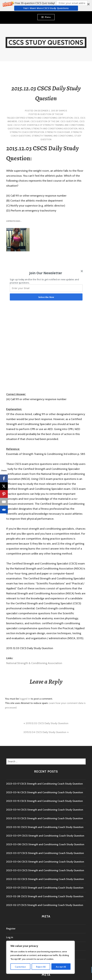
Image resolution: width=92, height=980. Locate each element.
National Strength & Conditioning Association (34, 663)
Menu (48, 17)
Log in (10, 937)
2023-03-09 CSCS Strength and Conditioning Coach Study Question (45, 836)
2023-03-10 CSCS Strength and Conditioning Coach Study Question (45, 827)
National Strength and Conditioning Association (49, 129)
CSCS (76, 118)
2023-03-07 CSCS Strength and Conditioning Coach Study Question (45, 853)
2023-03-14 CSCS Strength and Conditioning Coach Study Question (45, 810)
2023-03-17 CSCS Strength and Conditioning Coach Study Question (45, 784)
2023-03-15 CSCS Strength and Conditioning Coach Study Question (45, 801)
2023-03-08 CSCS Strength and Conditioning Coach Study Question (45, 844)
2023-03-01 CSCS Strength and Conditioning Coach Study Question (45, 888)
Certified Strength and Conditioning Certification (44, 118)
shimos (63, 111)
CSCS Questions (69, 121)
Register (11, 929)
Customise (20, 967)
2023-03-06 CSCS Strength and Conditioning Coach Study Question (45, 862)
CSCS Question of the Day (45, 121)
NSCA (81, 129)
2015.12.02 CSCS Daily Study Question (47, 723)
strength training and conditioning (53, 136)
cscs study (20, 125)
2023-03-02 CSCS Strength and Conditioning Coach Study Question (45, 879)
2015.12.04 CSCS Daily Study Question (45, 732)
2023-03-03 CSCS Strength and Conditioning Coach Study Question (45, 870)
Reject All (41, 967)
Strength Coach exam (58, 132)
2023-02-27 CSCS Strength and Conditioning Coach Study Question (45, 905)
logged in (25, 699)
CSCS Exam (24, 121)
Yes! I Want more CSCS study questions (46, 8)
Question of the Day (52, 114)
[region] (40, 957)
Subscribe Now (46, 297)
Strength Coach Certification (27, 132)
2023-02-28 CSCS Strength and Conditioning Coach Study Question (45, 896)
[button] (46, 6)
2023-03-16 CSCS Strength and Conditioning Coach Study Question (45, 792)
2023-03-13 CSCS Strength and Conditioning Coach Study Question (45, 818)
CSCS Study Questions (46, 42)
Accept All (61, 967)
